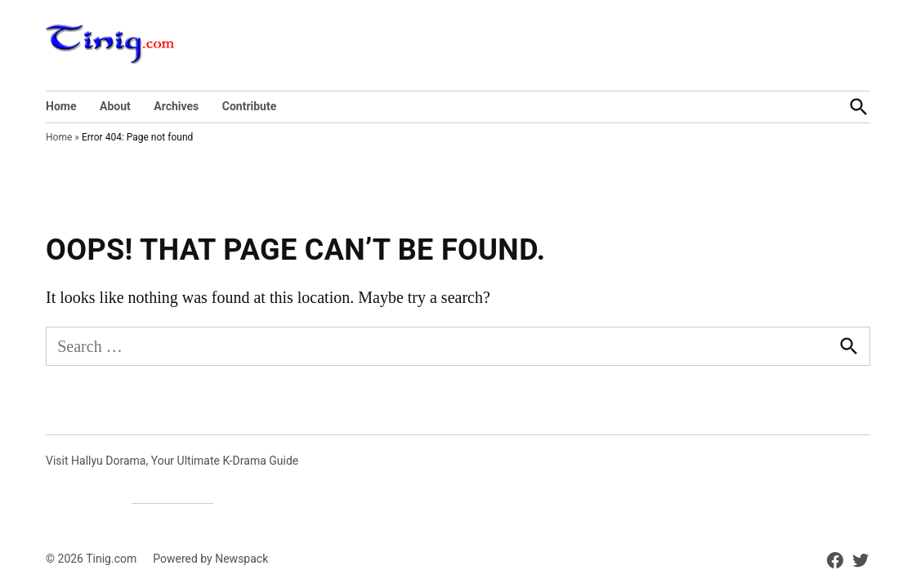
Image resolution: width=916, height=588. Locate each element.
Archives (176, 106)
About (115, 106)
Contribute (250, 106)
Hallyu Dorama (108, 461)
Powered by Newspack (210, 559)
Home (61, 106)
